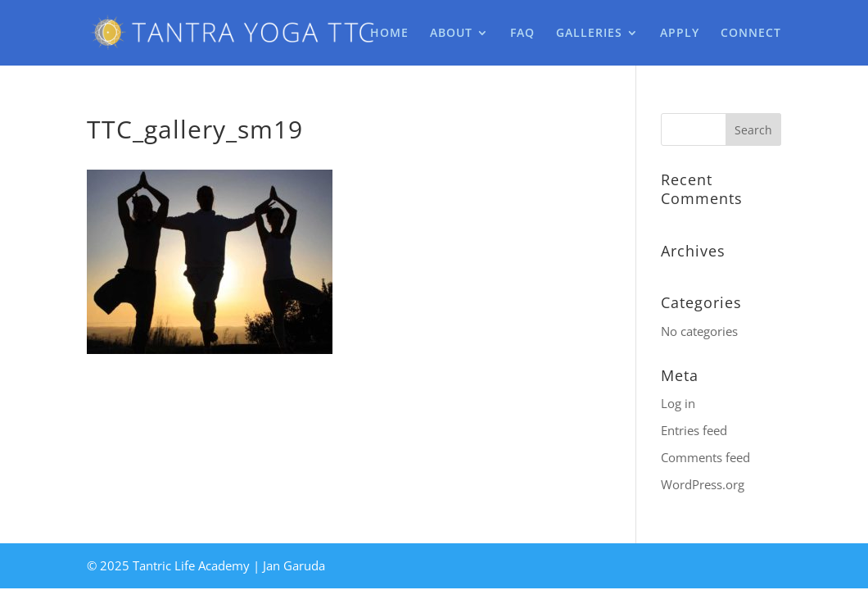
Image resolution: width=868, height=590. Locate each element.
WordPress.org (703, 484)
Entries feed (694, 430)
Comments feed (705, 457)
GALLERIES (589, 34)
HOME (389, 34)
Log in (678, 403)
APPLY (680, 34)
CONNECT (751, 34)
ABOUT (451, 34)
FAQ (522, 34)
